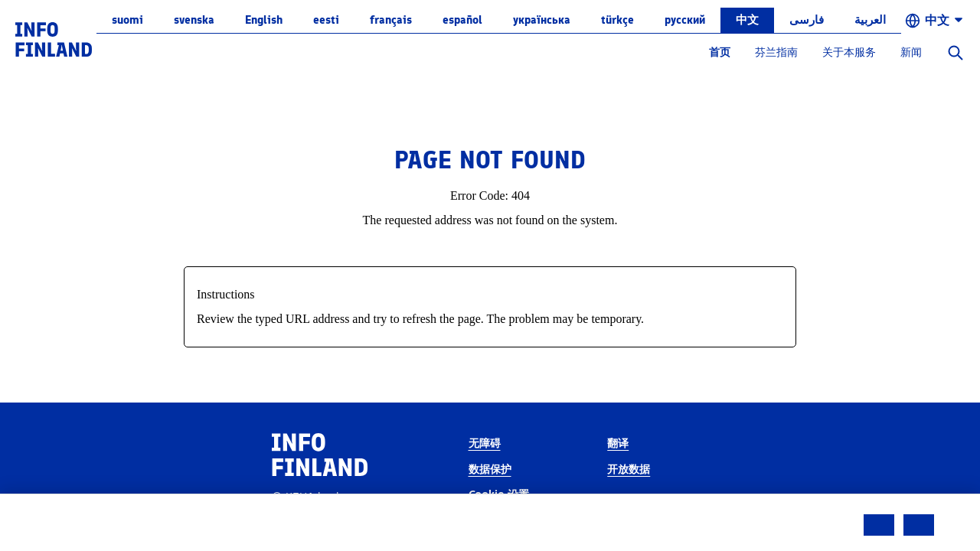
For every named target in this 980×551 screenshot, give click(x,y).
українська (542, 20)
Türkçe (617, 20)
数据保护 (490, 469)
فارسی (807, 20)
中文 (747, 20)
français (391, 20)
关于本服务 (849, 52)
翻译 (618, 443)
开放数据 (629, 469)
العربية (870, 20)
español (462, 20)
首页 (720, 52)
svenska (194, 20)
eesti (326, 20)
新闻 (911, 52)
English (264, 20)
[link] (54, 39)
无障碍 (485, 443)
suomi (127, 20)
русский (685, 20)
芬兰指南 (776, 52)
